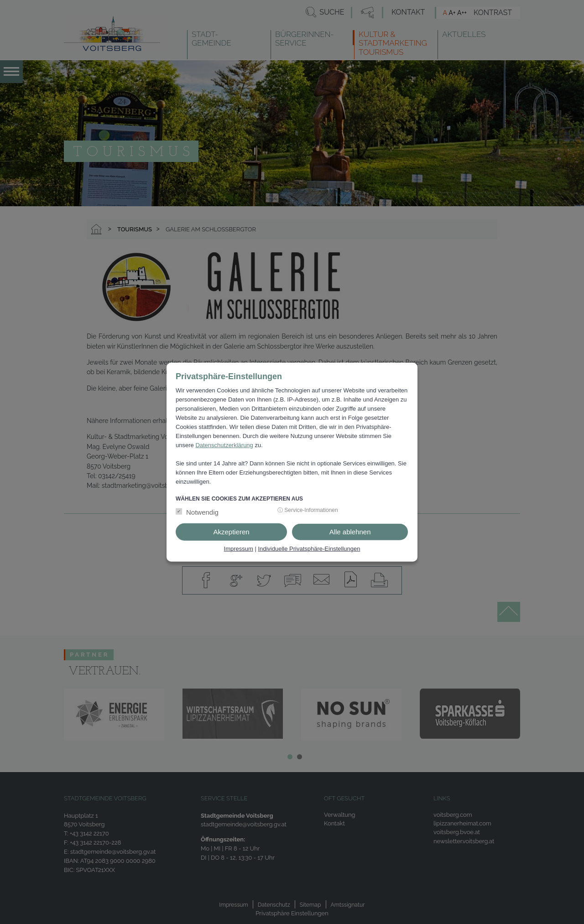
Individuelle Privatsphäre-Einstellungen (309, 549)
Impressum (239, 549)
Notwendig (202, 512)
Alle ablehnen (350, 532)
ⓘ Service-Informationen (308, 510)
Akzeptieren (231, 532)
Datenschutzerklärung (224, 445)
